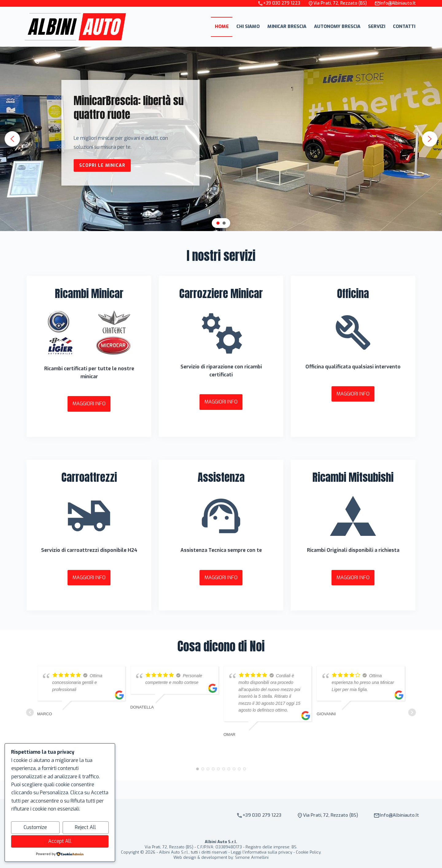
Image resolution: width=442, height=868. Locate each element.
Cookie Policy (308, 852)
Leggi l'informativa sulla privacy (262, 852)
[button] (12, 139)
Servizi (377, 26)
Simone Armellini (252, 857)
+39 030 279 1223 (279, 3)
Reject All (85, 827)
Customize (35, 827)
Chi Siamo (248, 26)
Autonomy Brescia (337, 26)
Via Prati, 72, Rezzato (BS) (337, 3)
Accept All (60, 841)
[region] (221, 139)
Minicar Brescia (287, 26)
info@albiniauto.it (395, 3)
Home (222, 26)
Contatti (404, 26)
